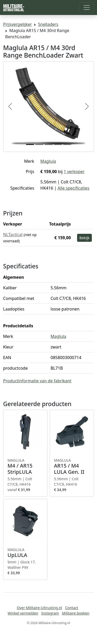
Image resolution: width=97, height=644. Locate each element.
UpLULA (25, 553)
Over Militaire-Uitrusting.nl (39, 608)
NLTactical (13, 235)
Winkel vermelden (23, 613)
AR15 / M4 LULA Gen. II (72, 467)
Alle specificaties (73, 188)
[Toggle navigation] (87, 7)
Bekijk (84, 238)
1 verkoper (74, 172)
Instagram (50, 613)
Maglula (48, 161)
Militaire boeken (76, 613)
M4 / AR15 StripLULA (25, 467)
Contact (72, 608)
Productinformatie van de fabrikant (37, 381)
